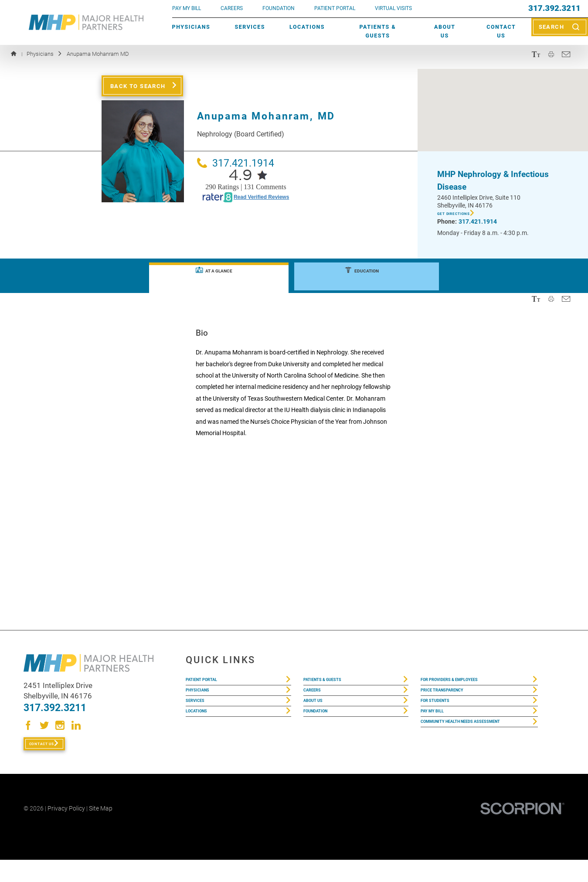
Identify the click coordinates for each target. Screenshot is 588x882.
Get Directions (464, 216)
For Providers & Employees (465, 683)
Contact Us (501, 31)
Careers (232, 8)
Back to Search (138, 86)
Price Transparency (453, 700)
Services (250, 27)
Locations (307, 27)
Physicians (191, 27)
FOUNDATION (279, 8)
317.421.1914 (236, 163)
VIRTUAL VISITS (393, 8)
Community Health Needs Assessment (461, 758)
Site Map (101, 831)
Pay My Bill (438, 735)
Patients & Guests (378, 31)
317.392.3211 (554, 9)
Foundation (322, 735)
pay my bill (187, 8)
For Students (443, 718)
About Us (445, 31)
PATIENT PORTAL (335, 8)
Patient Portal (210, 683)
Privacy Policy (66, 831)
